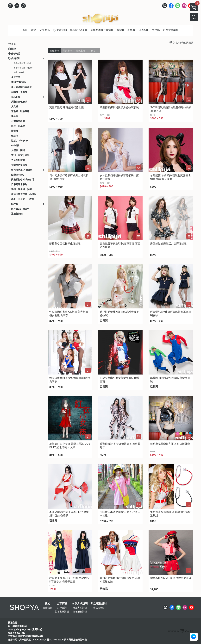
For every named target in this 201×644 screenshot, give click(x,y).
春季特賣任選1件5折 (22, 63)
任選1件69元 (19, 72)
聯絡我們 (47, 608)
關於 (47, 604)
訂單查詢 (62, 608)
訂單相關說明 (62, 612)
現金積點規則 (99, 604)
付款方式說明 (80, 604)
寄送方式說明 (80, 608)
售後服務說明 (80, 612)
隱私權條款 (99, 608)
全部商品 (62, 604)
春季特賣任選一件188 (23, 68)
